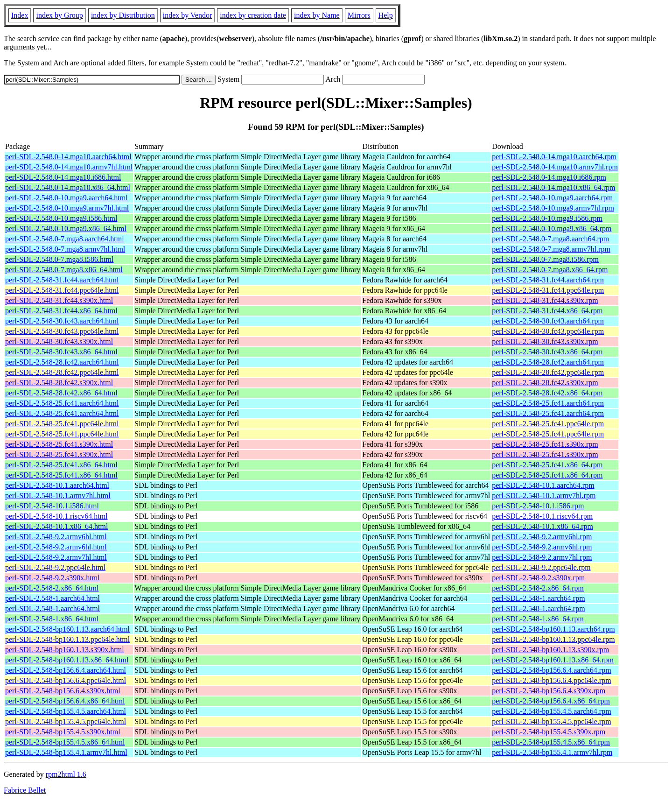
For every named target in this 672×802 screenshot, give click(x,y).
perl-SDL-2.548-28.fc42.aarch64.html (62, 362)
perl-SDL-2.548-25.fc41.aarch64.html (62, 403)
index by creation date (253, 15)
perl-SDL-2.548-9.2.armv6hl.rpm (542, 537)
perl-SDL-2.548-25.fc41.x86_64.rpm (547, 465)
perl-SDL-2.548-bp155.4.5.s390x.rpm (549, 732)
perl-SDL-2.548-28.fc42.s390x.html (59, 383)
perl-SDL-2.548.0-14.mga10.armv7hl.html (69, 167)
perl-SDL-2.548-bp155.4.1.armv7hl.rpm (552, 752)
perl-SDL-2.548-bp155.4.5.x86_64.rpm (551, 742)
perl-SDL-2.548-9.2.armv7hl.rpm (542, 557)
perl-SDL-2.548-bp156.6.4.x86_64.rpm (551, 701)
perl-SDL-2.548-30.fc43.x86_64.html (61, 352)
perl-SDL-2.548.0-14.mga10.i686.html (63, 177)
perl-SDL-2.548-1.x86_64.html (52, 619)
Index (20, 15)
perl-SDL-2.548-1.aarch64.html (52, 598)
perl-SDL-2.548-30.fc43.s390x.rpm (545, 341)
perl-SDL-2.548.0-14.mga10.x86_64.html (68, 187)
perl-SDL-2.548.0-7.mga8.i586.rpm (545, 259)
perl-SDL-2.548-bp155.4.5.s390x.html (63, 732)
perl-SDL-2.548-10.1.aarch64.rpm (543, 485)
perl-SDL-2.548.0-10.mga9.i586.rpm (547, 218)
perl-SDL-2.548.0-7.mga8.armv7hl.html (65, 249)
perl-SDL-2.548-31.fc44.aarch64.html (62, 280)
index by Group (59, 15)
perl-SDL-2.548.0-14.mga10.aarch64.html (68, 157)
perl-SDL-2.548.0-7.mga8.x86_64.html (64, 270)
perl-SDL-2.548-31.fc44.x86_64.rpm (547, 311)
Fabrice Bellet (25, 790)
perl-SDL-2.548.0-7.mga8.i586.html (59, 259)
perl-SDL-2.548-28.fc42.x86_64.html (61, 393)
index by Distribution (123, 15)
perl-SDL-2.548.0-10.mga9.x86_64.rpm (552, 229)
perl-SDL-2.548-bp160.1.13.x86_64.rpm (553, 660)
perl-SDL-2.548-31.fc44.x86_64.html (61, 311)
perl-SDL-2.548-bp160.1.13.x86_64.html (67, 660)
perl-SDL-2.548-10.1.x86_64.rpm (542, 526)
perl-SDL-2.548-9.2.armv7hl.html (56, 557)
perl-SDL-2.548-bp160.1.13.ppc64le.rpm (553, 639)
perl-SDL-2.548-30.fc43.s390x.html (59, 341)
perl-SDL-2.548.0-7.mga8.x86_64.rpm (550, 270)
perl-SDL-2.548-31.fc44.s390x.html (59, 300)
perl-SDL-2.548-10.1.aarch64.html (57, 485)
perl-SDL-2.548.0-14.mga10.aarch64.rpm (554, 157)
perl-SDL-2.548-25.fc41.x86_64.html (61, 465)
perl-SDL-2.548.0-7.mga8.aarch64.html (65, 239)
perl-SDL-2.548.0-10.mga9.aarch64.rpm (552, 198)
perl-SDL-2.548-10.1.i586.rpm (538, 506)
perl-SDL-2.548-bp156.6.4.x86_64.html (65, 701)
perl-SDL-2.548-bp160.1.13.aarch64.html (67, 629)
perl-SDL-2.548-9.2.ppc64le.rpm (541, 567)
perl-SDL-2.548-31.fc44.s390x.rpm (545, 300)
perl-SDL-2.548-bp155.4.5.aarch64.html (66, 711)
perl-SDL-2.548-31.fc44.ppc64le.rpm (548, 290)
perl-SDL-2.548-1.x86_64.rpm (538, 619)
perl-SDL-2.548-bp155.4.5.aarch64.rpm (552, 711)
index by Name (317, 15)
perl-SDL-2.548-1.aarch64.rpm (539, 598)
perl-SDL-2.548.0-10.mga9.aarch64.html (66, 198)
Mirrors (359, 15)
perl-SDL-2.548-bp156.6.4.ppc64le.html (66, 680)
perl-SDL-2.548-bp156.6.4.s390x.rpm (549, 691)
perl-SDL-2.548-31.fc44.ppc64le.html (62, 290)
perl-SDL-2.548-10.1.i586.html (52, 506)
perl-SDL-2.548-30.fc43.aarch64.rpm (548, 321)
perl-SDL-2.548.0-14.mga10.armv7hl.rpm (555, 167)
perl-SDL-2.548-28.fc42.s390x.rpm (545, 383)
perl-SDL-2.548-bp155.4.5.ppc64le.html (66, 721)
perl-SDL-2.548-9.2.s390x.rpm (538, 578)
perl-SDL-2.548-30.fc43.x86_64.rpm (547, 352)
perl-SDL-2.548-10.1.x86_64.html (56, 526)
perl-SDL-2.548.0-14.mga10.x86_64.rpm (553, 187)
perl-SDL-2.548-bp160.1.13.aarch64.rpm (553, 629)
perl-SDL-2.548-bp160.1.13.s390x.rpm (550, 650)
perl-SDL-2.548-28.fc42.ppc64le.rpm (548, 372)
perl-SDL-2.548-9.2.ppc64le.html (55, 567)
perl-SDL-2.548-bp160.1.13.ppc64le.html (67, 639)
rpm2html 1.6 (66, 774)
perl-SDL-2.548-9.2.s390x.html (52, 578)
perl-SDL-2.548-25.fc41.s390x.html (59, 444)
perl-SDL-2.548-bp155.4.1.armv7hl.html (66, 752)
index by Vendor (187, 15)
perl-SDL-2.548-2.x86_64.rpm (538, 588)
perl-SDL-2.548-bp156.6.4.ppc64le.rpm (552, 680)
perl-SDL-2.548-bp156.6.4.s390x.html (63, 691)
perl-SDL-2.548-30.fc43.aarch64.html (62, 321)
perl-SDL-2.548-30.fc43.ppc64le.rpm (548, 331)
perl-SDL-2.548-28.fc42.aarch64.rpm (548, 362)
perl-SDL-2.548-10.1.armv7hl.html (58, 496)
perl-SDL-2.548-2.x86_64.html (52, 588)
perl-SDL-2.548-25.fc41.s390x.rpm (545, 444)
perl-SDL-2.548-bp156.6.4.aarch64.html (66, 670)
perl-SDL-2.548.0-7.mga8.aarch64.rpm (550, 239)
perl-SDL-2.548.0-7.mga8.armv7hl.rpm (551, 249)
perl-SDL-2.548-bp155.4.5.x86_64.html (65, 742)
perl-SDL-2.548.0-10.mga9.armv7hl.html (67, 208)
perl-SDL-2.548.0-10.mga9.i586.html (61, 218)
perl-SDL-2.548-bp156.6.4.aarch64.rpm (552, 670)
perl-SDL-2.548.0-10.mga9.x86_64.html (66, 229)
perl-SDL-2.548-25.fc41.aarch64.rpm (548, 403)
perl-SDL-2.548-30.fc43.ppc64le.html (62, 331)
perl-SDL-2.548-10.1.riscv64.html (56, 516)
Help (386, 15)
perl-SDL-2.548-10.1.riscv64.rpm (542, 516)
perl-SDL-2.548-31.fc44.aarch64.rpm (548, 280)
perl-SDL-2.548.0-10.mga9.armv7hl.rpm (553, 208)
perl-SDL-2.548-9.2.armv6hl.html (56, 537)
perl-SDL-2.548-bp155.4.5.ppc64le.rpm (552, 721)
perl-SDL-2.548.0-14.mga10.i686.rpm (549, 177)
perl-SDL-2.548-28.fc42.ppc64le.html (62, 372)
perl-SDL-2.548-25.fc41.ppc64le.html (62, 424)
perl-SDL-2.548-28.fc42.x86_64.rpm (547, 393)
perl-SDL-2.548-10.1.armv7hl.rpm (544, 496)
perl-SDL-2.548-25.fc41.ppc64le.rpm (548, 424)
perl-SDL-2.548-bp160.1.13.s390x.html (65, 650)
